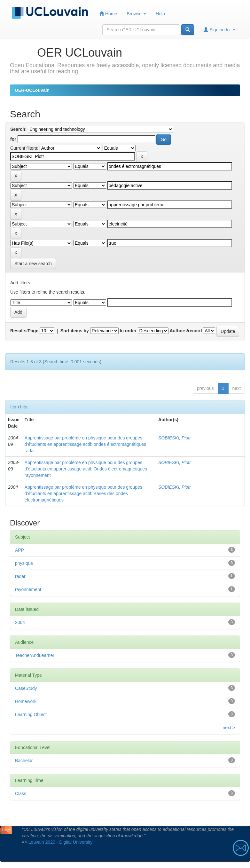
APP (20, 550)
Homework (26, 701)
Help (160, 14)
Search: (18, 129)
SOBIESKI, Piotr (175, 438)
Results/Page (24, 331)
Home (108, 14)
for (13, 139)
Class (21, 793)
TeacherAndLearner (35, 655)
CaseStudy (26, 688)
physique (24, 563)
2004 (20, 622)
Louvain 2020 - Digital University (61, 842)
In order (128, 331)
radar (20, 576)
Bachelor (24, 761)
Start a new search (33, 264)
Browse (136, 14)
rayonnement (28, 589)
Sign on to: (219, 30)
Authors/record (186, 331)
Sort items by (75, 331)
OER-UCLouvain (32, 90)
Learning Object (31, 714)
